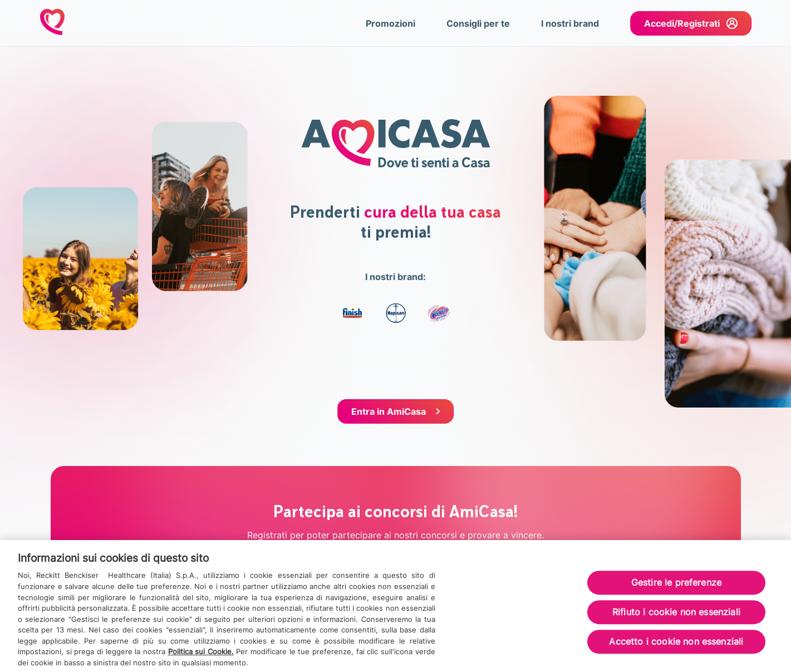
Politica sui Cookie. (201, 655)
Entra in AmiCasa (389, 411)
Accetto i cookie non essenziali (676, 646)
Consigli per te (478, 23)
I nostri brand (570, 23)
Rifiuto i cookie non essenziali (676, 616)
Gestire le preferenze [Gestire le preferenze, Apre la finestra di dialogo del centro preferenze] (676, 586)
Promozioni (390, 23)
